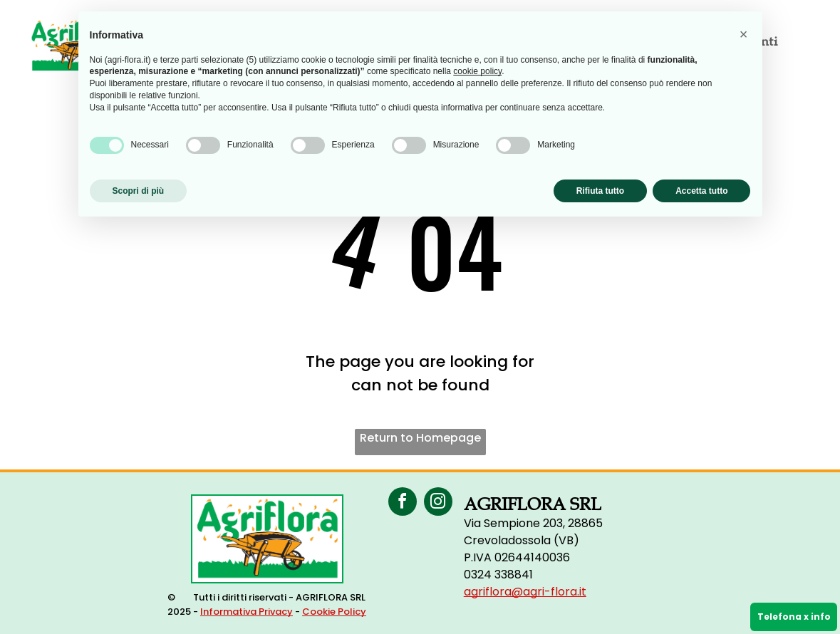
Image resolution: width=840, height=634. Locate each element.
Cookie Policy (334, 612)
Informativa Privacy (247, 612)
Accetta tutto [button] (701, 191)
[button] (744, 34)
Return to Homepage (420, 438)
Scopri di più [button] (139, 191)
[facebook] (403, 503)
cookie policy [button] (477, 71)
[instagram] (438, 503)
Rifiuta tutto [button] (600, 191)
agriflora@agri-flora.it (525, 592)
